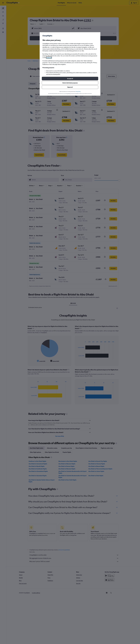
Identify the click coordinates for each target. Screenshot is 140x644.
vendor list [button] (49, 58)
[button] (70, 79)
